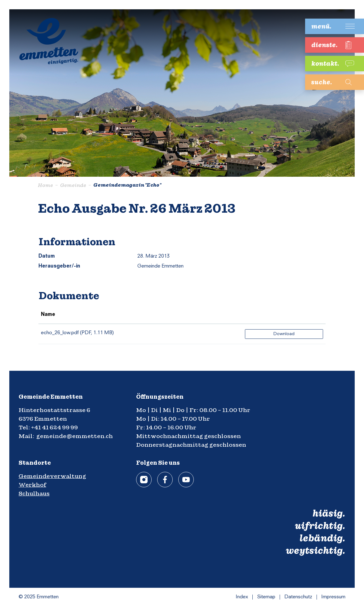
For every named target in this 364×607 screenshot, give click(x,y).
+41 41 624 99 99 (54, 427)
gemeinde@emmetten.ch (75, 436)
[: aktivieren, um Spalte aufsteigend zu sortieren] (284, 315)
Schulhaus (34, 493)
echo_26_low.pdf (60, 333)
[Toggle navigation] (330, 26)
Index (242, 597)
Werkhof (32, 485)
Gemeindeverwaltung (52, 476)
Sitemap (266, 597)
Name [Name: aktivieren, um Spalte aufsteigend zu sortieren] (48, 315)
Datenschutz (298, 597)
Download (284, 334)
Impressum (333, 597)
